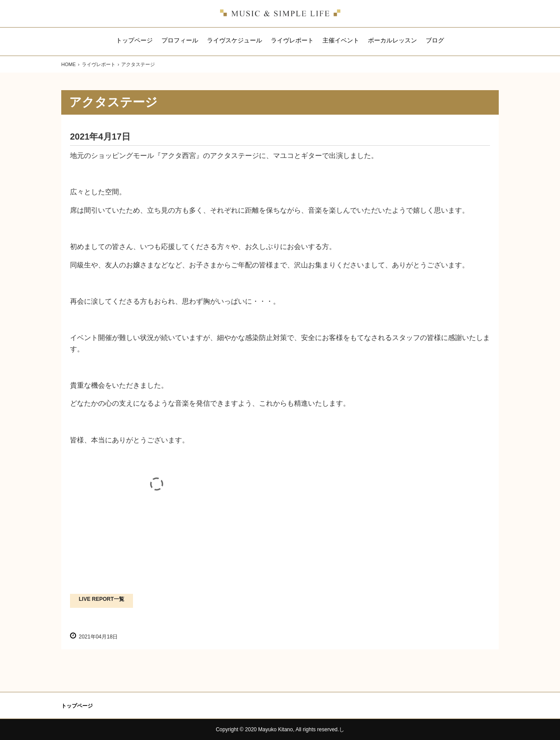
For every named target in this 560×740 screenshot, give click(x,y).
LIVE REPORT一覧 (101, 599)
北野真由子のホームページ (280, 14)
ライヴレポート (292, 40)
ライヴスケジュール (234, 40)
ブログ (435, 40)
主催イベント (341, 40)
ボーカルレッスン (392, 40)
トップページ (134, 40)
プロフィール (180, 40)
